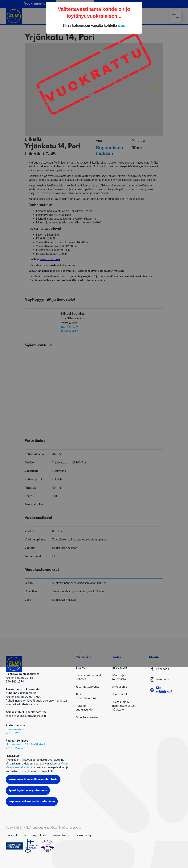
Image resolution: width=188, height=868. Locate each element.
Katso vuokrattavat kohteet (88, 677)
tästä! (122, 26)
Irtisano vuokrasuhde (84, 707)
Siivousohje (120, 686)
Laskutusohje (84, 835)
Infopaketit (120, 667)
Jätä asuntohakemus (86, 696)
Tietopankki (120, 694)
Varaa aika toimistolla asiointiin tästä (33, 779)
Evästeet (11, 835)
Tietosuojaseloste (35, 835)
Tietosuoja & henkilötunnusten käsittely (123, 705)
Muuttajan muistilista (119, 677)
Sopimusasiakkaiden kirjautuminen (32, 801)
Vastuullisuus (61, 835)
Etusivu (80, 667)
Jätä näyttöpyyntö (88, 686)
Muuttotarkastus (87, 717)
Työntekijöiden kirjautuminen (28, 790)
